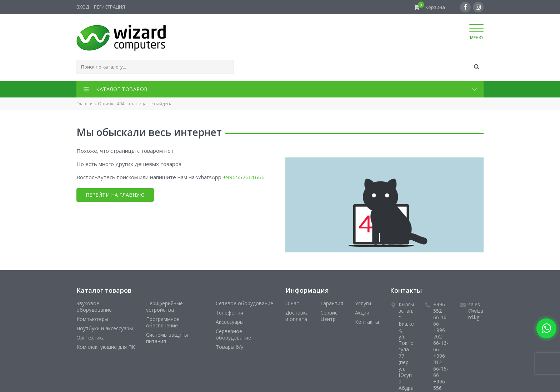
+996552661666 (244, 177)
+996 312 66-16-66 (441, 365)
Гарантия (332, 303)
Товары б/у (229, 347)
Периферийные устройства (164, 306)
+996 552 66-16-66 (441, 314)
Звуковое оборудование (94, 306)
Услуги (363, 303)
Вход (83, 7)
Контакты (367, 322)
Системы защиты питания (167, 338)
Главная (85, 104)
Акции (362, 313)
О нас (292, 303)
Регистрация (109, 7)
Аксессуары (230, 322)
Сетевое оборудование (244, 303)
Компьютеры (92, 319)
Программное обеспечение (163, 322)
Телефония (229, 313)
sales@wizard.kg (476, 311)
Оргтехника (91, 338)
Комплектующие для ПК (106, 347)
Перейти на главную (115, 195)
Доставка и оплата (297, 316)
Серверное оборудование (233, 334)
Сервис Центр (329, 316)
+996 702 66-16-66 (441, 340)
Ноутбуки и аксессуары (105, 328)
